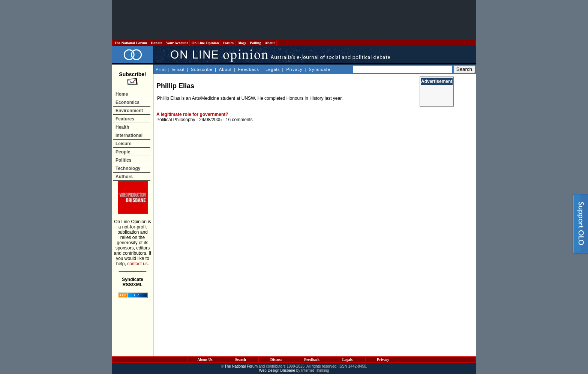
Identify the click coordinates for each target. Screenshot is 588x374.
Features (125, 119)
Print (161, 69)
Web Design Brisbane (277, 370)
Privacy (294, 69)
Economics (127, 102)
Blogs (242, 43)
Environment (129, 111)
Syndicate (320, 69)
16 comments (239, 120)
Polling (256, 43)
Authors (124, 177)
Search (241, 360)
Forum (228, 43)
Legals (273, 69)
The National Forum (131, 43)
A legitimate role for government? (192, 114)
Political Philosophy (176, 120)
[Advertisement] (294, 20)
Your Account (177, 43)
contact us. (138, 264)
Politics (124, 160)
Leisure (124, 144)
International (129, 135)
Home (122, 94)
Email (179, 69)
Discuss (276, 360)
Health (122, 127)
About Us (205, 360)
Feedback (249, 69)
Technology (128, 168)
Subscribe (202, 69)
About (270, 43)
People (123, 152)
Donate (157, 43)
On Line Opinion (205, 43)
